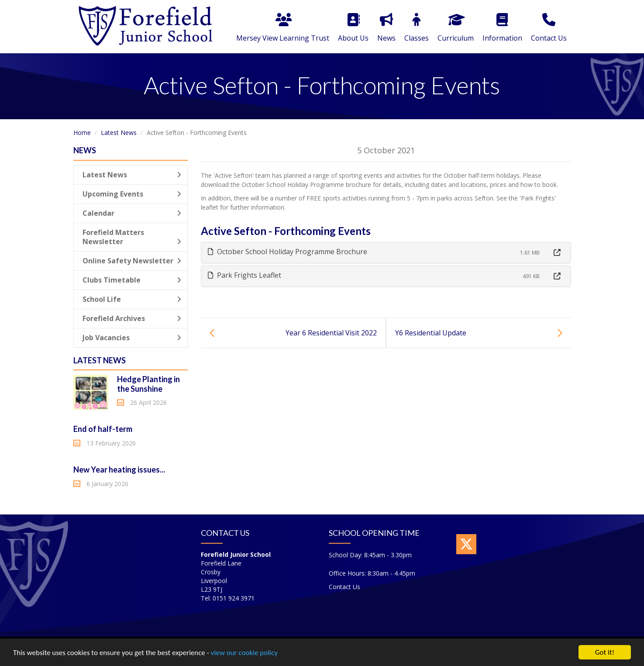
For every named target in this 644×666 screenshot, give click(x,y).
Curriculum (456, 28)
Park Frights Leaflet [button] (245, 275)
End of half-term (103, 429)
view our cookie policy (244, 653)
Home (82, 133)
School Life (132, 299)
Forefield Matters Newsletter (132, 237)
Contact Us (549, 28)
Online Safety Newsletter (132, 261)
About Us (353, 28)
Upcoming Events (132, 194)
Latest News (119, 133)
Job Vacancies (132, 338)
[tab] (386, 253)
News (386, 28)
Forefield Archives (132, 318)
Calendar (132, 213)
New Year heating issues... (119, 469)
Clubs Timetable (132, 280)
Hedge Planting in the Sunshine (148, 384)
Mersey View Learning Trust (283, 28)
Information (502, 28)
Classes (417, 28)
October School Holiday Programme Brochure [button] (288, 252)
